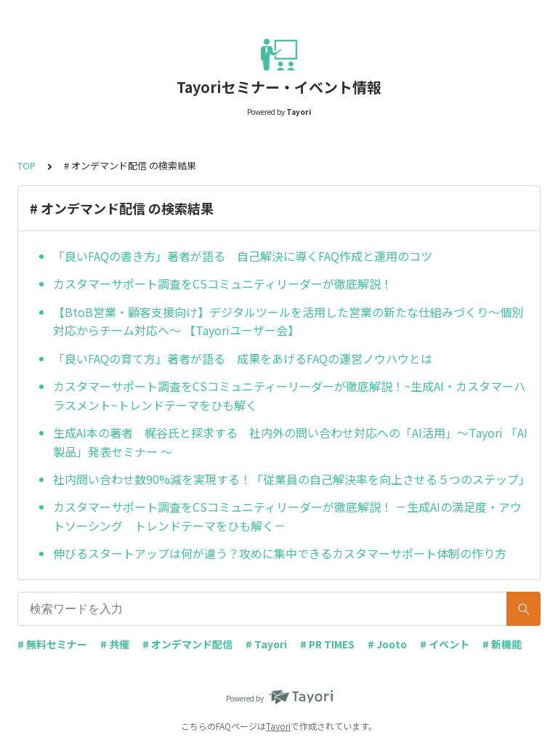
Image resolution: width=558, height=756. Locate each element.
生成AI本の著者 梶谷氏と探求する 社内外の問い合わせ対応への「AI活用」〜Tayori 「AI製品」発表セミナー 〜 (290, 442)
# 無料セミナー (52, 644)
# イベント (445, 644)
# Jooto (387, 644)
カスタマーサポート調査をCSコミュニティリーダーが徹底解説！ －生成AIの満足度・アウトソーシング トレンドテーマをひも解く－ (287, 516)
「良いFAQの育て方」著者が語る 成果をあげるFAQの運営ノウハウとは (243, 358)
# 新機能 (502, 644)
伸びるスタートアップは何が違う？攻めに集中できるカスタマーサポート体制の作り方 (280, 553)
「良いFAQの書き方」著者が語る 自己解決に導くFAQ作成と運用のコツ (243, 256)
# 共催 (115, 644)
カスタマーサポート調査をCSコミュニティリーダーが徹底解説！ (223, 283)
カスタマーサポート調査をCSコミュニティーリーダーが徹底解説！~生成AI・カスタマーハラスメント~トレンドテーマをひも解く (289, 395)
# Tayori (266, 644)
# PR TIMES (327, 644)
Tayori (278, 726)
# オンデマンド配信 (187, 644)
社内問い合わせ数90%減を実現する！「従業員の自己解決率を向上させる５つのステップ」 (291, 479)
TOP (27, 165)
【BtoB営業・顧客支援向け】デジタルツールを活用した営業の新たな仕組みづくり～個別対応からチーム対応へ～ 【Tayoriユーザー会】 (288, 321)
